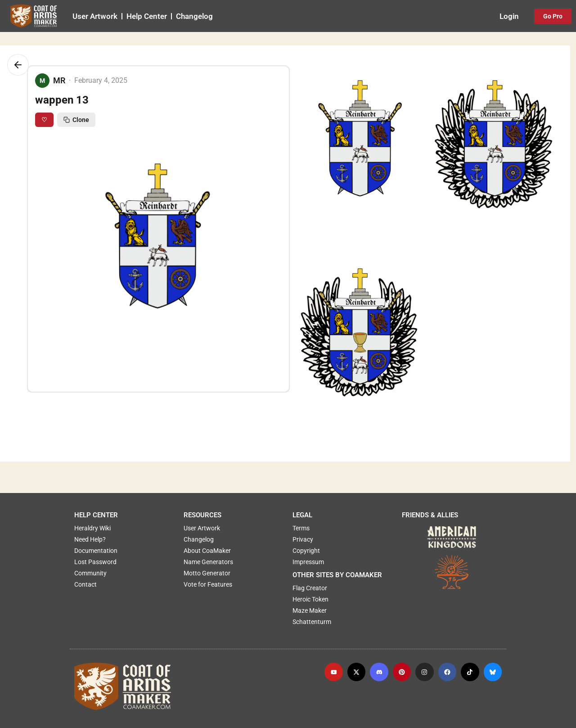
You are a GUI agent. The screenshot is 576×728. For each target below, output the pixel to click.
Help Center (147, 16)
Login (509, 16)
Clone (76, 120)
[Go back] (18, 65)
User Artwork (95, 16)
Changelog (194, 16)
